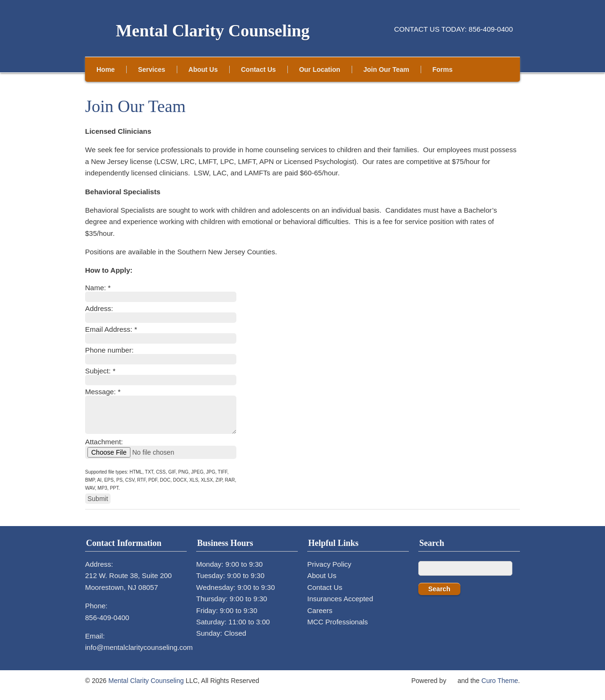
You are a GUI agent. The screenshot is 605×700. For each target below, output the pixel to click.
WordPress (452, 686)
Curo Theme (500, 688)
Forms (443, 69)
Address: (99, 308)
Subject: (100, 371)
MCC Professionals (337, 629)
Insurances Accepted (340, 606)
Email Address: (111, 329)
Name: (98, 288)
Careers (320, 618)
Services (152, 69)
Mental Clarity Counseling (213, 31)
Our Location (320, 69)
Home (106, 69)
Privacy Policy (329, 571)
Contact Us (259, 69)
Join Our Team (386, 69)
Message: (103, 392)
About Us (203, 69)
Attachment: (104, 449)
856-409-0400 (107, 625)
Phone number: (109, 350)
